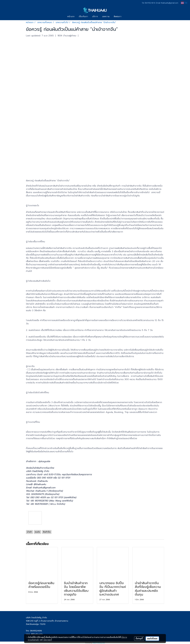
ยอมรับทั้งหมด (152, 639)
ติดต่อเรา (118, 17)
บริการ (95, 17)
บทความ (106, 17)
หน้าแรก (71, 17)
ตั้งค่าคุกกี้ (139, 639)
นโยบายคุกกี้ (48, 640)
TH (184, 3)
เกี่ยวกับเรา (83, 17)
